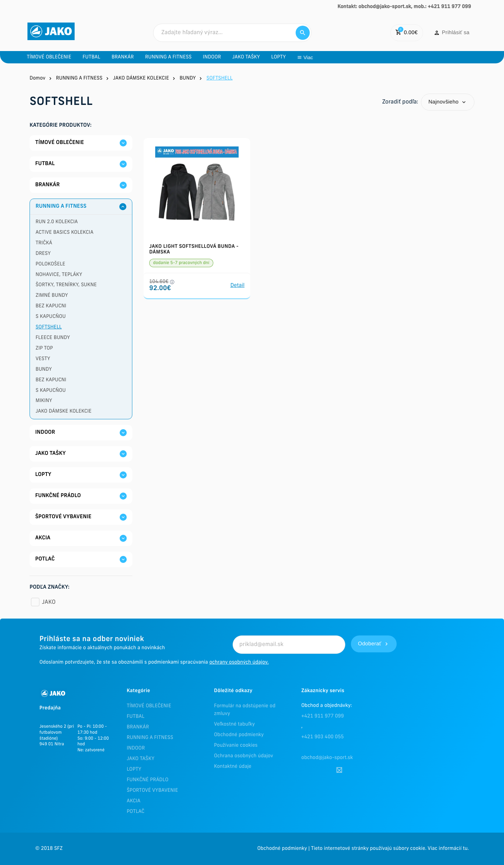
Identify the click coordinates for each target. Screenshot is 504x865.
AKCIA (134, 801)
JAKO (49, 602)
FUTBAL (136, 717)
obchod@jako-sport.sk (327, 758)
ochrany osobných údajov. (239, 662)
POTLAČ (136, 812)
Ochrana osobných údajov (244, 756)
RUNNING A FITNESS (150, 738)
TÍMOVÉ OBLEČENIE (149, 706)
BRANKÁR (138, 727)
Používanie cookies (236, 745)
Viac (421, 57)
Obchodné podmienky (239, 735)
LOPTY (134, 769)
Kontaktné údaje (233, 767)
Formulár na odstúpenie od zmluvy (245, 710)
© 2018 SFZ (49, 849)
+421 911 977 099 (323, 716)
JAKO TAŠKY (141, 759)
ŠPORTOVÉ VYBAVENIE (152, 791)
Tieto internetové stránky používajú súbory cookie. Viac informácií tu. (390, 849)
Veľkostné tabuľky (234, 724)
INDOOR (136, 748)
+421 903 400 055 (323, 737)
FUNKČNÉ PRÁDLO (147, 780)
